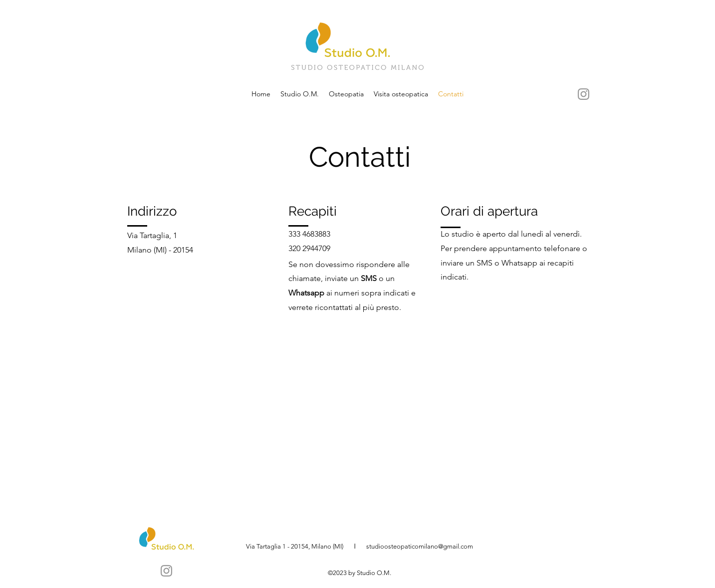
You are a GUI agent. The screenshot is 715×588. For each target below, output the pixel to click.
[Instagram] (584, 94)
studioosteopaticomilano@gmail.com (420, 546)
